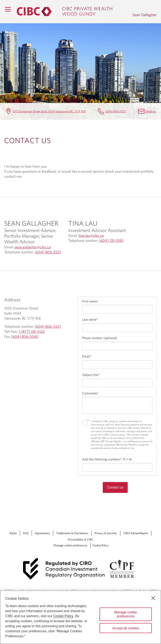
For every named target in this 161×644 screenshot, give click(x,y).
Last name (90, 319)
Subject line (91, 375)
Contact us (115, 487)
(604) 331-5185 (111, 241)
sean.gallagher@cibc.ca (33, 247)
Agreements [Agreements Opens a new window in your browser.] (42, 533)
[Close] (153, 598)
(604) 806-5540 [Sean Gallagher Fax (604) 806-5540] (25, 336)
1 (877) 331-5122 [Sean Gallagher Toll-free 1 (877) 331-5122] (32, 331)
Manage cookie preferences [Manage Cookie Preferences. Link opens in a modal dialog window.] (70, 545)
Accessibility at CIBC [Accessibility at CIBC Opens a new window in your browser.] (80, 539)
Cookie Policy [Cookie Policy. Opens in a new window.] (63, 616)
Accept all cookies (126, 628)
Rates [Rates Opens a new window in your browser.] (13, 533)
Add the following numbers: (107, 459)
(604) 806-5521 (48, 252)
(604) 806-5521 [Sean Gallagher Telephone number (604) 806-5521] (116, 111)
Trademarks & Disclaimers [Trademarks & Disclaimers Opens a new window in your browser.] (72, 533)
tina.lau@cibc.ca (91, 236)
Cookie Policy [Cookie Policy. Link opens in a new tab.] (101, 545)
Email (87, 356)
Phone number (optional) (100, 338)
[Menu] (8, 9)
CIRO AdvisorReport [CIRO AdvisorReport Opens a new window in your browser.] (136, 533)
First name (90, 301)
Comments (90, 393)
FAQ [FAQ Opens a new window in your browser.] (26, 533)
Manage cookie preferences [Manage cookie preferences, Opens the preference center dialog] (126, 614)
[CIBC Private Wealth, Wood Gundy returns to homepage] (72, 12)
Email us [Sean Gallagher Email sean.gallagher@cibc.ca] (151, 111)
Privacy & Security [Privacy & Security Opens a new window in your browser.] (106, 533)
